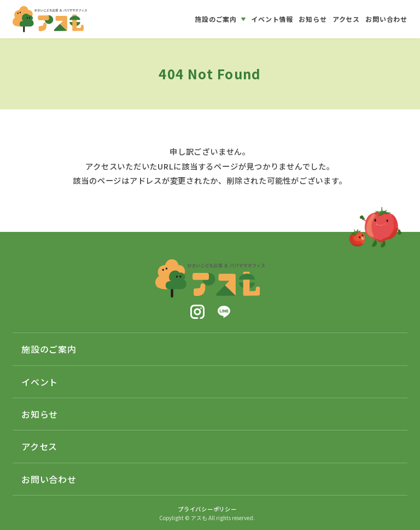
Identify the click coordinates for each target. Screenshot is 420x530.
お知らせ (40, 414)
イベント (40, 382)
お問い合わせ (49, 479)
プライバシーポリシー (207, 509)
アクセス (39, 446)
